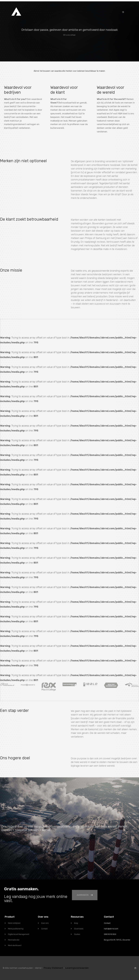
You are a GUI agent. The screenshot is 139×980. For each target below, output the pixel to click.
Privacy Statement (53, 968)
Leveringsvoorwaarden (77, 968)
